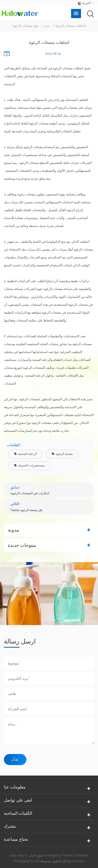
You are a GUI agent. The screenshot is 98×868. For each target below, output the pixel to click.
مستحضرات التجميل (29, 465)
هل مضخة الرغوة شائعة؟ (26, 510)
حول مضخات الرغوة (25, 26)
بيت (47, 26)
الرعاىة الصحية (25, 454)
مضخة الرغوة (62, 454)
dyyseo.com (76, 861)
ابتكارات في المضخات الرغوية (30, 493)
